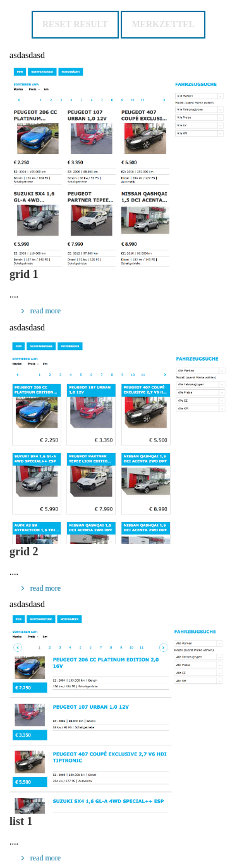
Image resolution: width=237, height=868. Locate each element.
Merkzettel (163, 24)
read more (39, 311)
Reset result (75, 24)
